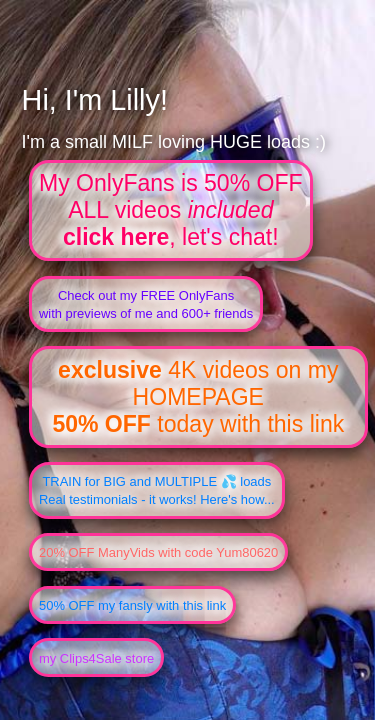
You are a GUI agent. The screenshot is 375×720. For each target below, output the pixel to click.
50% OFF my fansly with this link (132, 605)
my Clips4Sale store (96, 658)
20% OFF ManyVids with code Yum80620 (158, 552)
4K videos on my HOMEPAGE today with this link (198, 397)
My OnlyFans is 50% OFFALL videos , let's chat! (171, 210)
